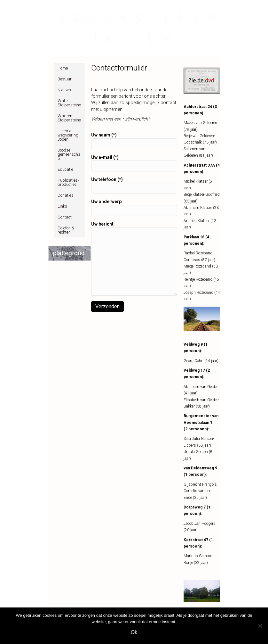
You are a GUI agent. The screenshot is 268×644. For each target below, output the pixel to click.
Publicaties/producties (68, 182)
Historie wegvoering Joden (68, 135)
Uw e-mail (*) (134, 163)
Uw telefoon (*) (134, 185)
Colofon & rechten (66, 230)
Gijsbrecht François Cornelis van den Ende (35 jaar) (200, 491)
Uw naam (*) (134, 141)
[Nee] (260, 626)
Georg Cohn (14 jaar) (201, 361)
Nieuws (64, 90)
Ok (134, 632)
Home (63, 68)
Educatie (65, 169)
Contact (65, 217)
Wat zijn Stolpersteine (69, 103)
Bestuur (65, 79)
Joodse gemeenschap (69, 154)
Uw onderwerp (134, 207)
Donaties (66, 195)
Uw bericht (134, 259)
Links (62, 206)
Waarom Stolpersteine (69, 118)
